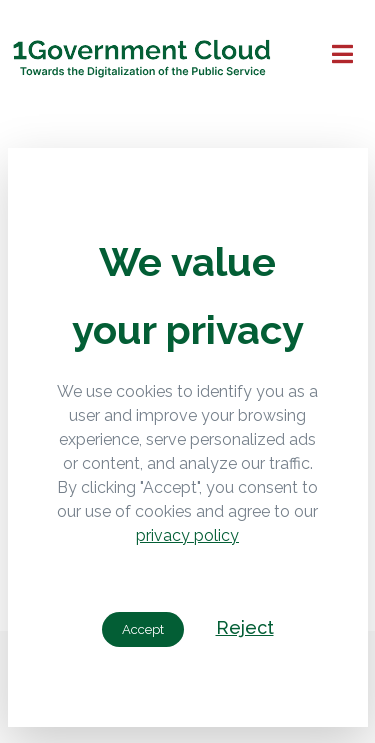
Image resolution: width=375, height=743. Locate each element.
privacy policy (187, 535)
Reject (245, 627)
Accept (143, 629)
